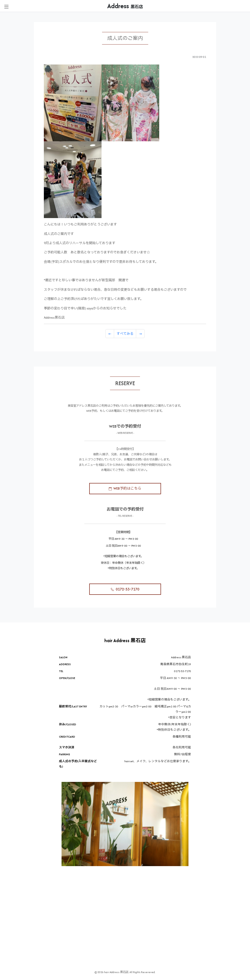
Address (125, 6)
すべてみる (125, 334)
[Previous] (110, 334)
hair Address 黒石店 (125, 640)
